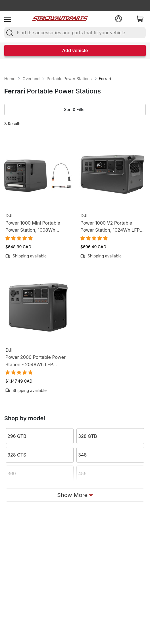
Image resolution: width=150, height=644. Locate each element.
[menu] (8, 19)
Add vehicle (75, 50)
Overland (31, 79)
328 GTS (17, 455)
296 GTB (17, 436)
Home (10, 79)
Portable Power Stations (69, 79)
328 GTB (88, 436)
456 (82, 474)
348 (82, 455)
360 (12, 474)
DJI (9, 216)
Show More (75, 495)
